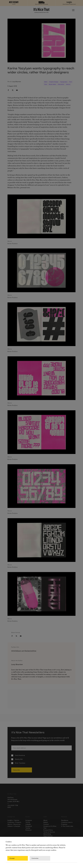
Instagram (29, 820)
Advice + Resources (14, 824)
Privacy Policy (48, 830)
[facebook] (8, 90)
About (45, 820)
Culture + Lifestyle (14, 826)
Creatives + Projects (14, 822)
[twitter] (13, 90)
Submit (46, 822)
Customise (35, 858)
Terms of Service (49, 832)
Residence (65, 820)
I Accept (12, 858)
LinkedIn (28, 824)
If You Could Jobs (67, 826)
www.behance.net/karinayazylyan (24, 651)
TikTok (28, 822)
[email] (17, 90)
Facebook (29, 826)
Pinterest (29, 830)
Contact (46, 824)
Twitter (28, 828)
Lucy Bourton (17, 82)
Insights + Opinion (13, 820)
